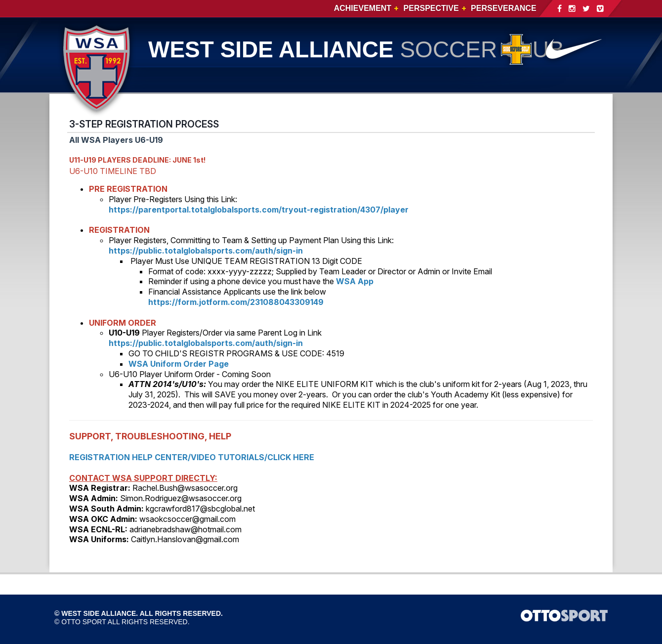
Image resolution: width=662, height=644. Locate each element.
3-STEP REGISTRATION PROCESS (144, 124)
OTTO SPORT (84, 622)
